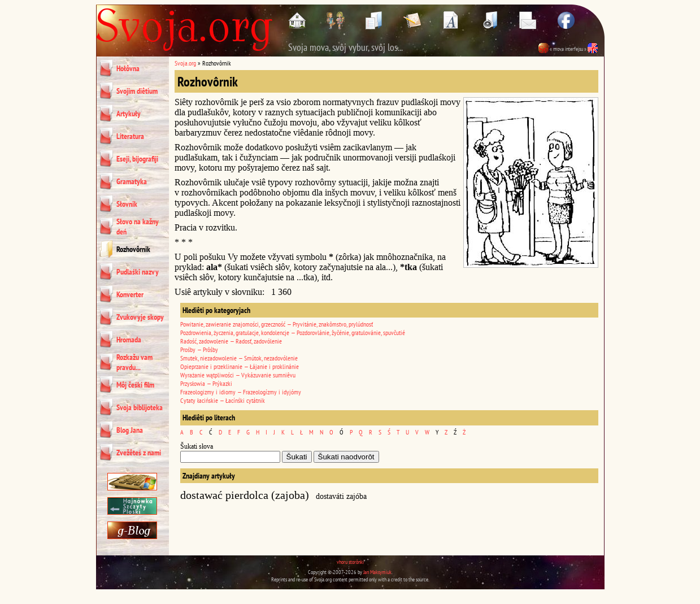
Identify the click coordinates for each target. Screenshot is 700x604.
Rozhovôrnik (133, 249)
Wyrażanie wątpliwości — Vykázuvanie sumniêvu (238, 375)
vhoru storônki (350, 562)
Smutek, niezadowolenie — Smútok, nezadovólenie (239, 358)
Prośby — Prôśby (199, 349)
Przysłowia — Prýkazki (206, 383)
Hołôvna (128, 68)
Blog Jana (130, 430)
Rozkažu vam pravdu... (134, 362)
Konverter (130, 294)
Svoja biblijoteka (140, 407)
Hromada (129, 340)
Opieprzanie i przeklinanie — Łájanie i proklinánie (240, 366)
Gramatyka (132, 181)
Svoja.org (185, 63)
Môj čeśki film (135, 385)
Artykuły (129, 114)
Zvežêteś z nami (139, 453)
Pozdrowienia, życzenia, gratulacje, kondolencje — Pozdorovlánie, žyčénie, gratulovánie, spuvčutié (293, 333)
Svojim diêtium (137, 91)
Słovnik (127, 204)
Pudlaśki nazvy (138, 272)
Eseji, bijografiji (137, 159)
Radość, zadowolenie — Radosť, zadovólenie (231, 341)
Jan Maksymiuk (377, 572)
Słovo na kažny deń (138, 227)
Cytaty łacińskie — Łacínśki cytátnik (223, 400)
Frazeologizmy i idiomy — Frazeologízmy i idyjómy (241, 392)
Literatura (130, 136)
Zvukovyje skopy (140, 317)
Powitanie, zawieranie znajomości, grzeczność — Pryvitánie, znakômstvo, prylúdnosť (277, 324)
